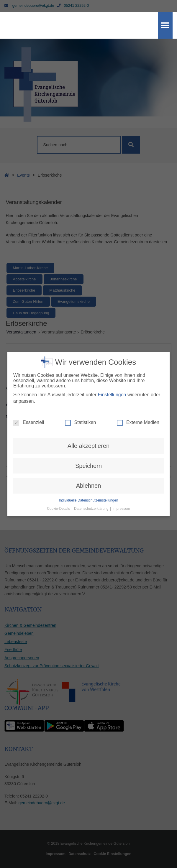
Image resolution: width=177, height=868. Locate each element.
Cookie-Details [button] (59, 509)
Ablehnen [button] (89, 486)
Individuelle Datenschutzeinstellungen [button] (89, 500)
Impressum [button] (121, 509)
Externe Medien (138, 423)
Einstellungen (112, 395)
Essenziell (29, 423)
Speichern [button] (88, 466)
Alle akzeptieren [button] (88, 446)
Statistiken (81, 423)
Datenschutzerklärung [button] (92, 509)
